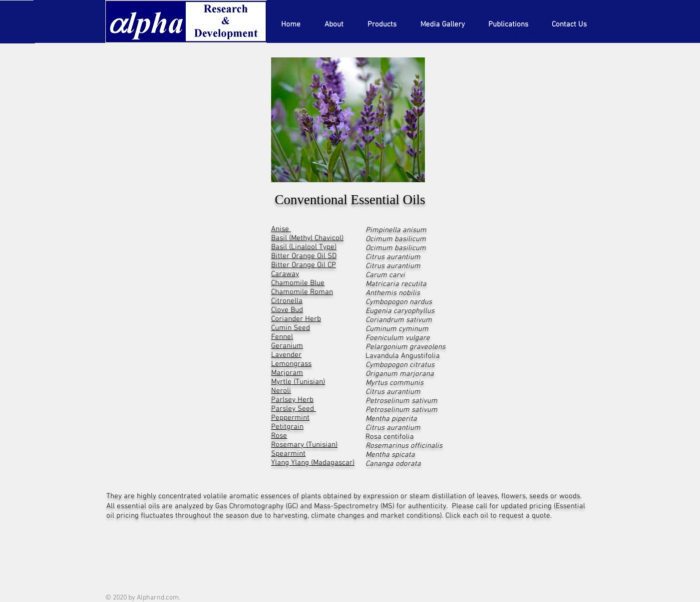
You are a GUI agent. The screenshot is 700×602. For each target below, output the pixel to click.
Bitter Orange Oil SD (304, 256)
